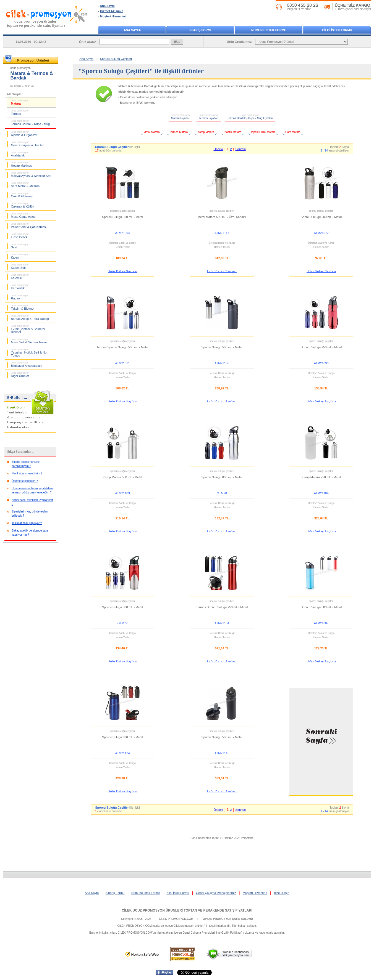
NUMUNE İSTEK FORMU (269, 30)
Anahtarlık (20, 154)
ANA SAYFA (132, 30)
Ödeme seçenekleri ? (25, 481)
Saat (20, 246)
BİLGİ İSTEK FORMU (337, 30)
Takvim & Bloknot (23, 307)
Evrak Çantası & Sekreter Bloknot (28, 329)
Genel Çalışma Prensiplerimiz (216, 893)
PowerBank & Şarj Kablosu (29, 225)
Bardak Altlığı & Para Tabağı (30, 317)
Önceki (218, 149)
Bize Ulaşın (282, 893)
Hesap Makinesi (22, 164)
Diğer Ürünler (20, 375)
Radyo (20, 297)
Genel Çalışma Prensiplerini (200, 933)
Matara (20, 102)
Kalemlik (20, 277)
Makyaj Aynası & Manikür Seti (31, 174)
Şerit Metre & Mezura (25, 185)
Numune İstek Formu (146, 893)
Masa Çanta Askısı (24, 215)
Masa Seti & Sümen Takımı (29, 341)
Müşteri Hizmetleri (113, 16)
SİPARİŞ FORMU (201, 30)
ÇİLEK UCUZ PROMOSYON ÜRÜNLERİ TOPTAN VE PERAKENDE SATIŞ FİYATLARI (187, 910)
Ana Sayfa (107, 6)
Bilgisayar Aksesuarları (26, 364)
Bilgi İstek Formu (178, 893)
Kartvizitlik (20, 287)
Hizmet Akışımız (112, 11)
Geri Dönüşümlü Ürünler (28, 144)
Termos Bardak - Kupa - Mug (31, 123)
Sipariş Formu (115, 893)
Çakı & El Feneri (22, 195)
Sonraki (240, 149)
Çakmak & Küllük (23, 205)
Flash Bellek (20, 236)
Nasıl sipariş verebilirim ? (27, 473)
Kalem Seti (20, 266)
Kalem (20, 256)
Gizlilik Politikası (231, 933)
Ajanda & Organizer (24, 134)
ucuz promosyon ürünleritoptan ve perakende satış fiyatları (36, 23)
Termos (20, 112)
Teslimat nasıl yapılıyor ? (27, 523)
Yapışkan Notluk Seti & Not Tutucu (29, 353)
